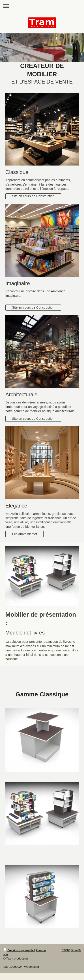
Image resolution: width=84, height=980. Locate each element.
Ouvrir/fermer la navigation (42, 6)
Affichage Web (71, 950)
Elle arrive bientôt (25, 534)
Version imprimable (19, 950)
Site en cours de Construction (33, 196)
